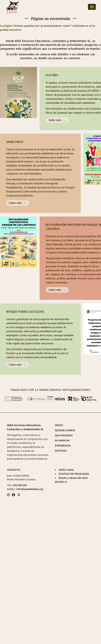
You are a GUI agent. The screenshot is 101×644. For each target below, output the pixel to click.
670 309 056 (20, 485)
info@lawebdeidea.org (30, 489)
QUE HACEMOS (64, 435)
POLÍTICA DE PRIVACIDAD (74, 474)
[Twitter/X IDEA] (19, 495)
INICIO (59, 425)
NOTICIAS (61, 451)
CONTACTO (14, 470)
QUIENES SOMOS (65, 430)
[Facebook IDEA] (14, 495)
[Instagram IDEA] (8, 495)
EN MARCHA (62, 440)
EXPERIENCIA (63, 446)
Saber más (55, 120)
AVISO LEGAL (66, 470)
